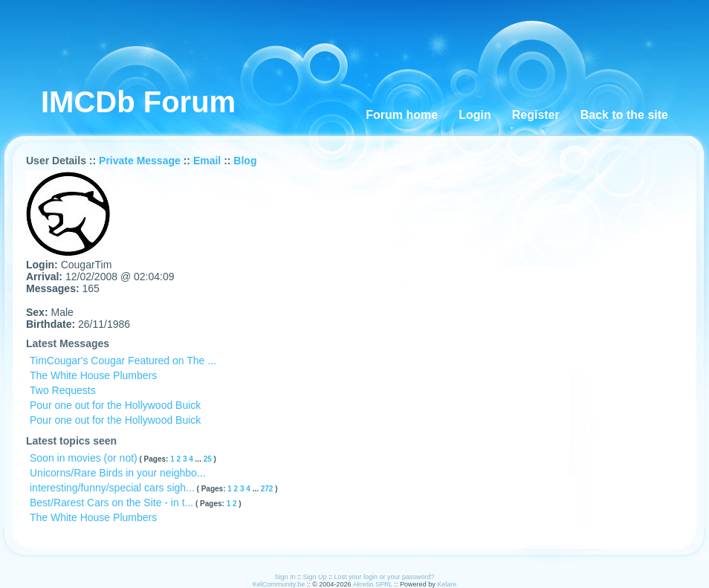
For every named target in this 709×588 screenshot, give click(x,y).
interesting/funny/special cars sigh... (112, 488)
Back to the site (624, 115)
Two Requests (63, 390)
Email (207, 161)
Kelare (447, 584)
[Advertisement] (365, 45)
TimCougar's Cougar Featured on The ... (123, 361)
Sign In (285, 577)
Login (475, 115)
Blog (245, 161)
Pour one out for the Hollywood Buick (115, 405)
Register (536, 115)
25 (209, 459)
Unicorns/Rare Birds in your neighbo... (118, 473)
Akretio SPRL (373, 584)
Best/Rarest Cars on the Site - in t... (111, 503)
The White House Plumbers (93, 375)
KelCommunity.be (280, 584)
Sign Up (314, 577)
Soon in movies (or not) (84, 458)
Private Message (140, 161)
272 (268, 489)
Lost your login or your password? (385, 577)
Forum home (402, 115)
